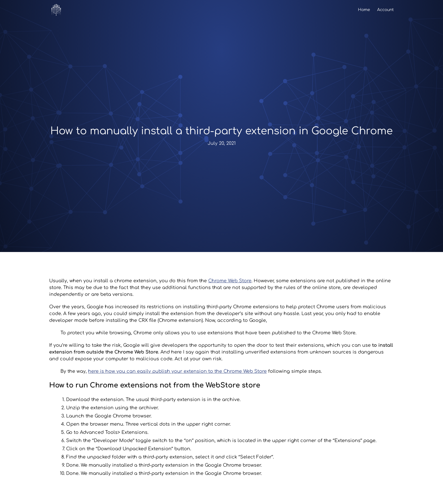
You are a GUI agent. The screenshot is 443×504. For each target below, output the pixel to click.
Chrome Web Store (230, 281)
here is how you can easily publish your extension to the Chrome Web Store (177, 371)
